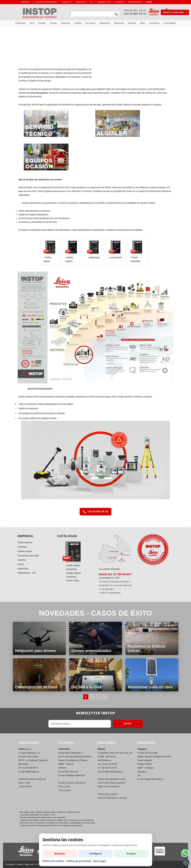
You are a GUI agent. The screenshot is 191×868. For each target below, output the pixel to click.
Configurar (96, 854)
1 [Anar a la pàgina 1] (86, 697)
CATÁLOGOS (67, 536)
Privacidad (10, 864)
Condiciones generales (28, 556)
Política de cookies (53, 861)
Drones (54, 23)
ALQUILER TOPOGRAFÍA (46, 2)
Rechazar (60, 854)
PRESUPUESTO (135, 2)
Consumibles (170, 23)
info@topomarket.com (75, 775)
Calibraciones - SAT (27, 573)
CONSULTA (66, 2)
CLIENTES (119, 2)
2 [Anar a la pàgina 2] (92, 697)
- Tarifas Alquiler (73, 565)
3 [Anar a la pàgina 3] (99, 697)
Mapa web (29, 864)
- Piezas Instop (72, 580)
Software (132, 23)
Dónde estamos (25, 542)
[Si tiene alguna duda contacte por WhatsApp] (185, 853)
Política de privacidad (79, 861)
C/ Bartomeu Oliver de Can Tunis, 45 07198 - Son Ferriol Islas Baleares (115, 757)
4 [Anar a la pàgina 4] (105, 697)
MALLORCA (107, 743)
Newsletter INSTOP (95, 713)
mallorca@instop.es (114, 772)
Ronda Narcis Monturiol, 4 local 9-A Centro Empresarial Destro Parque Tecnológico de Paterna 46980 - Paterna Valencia (75, 760)
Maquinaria (105, 23)
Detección (66, 23)
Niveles (78, 23)
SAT (92, 2)
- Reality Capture (73, 573)
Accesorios (154, 23)
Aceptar (131, 854)
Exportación (23, 569)
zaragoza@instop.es (154, 779)
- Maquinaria (71, 569)
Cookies (20, 864)
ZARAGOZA (146, 743)
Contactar (22, 547)
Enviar (128, 724)
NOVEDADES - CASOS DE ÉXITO (95, 613)
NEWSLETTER (104, 2)
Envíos (21, 564)
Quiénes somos (25, 551)
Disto (143, 23)
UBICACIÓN (81, 2)
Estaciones (20, 23)
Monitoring (119, 23)
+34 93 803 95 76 (95, 512)
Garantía (22, 560)
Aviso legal (100, 861)
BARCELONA (29, 743)
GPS (32, 23)
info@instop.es (32, 772)
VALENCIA (66, 743)
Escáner (42, 23)
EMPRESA (26, 2)
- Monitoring (71, 577)
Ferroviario (90, 23)
